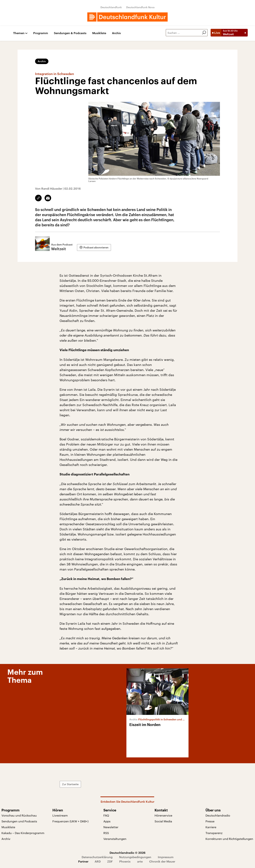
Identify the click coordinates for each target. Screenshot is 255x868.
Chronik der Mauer (162, 861)
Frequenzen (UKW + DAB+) (70, 821)
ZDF (110, 861)
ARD (98, 861)
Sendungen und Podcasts (19, 821)
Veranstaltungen (115, 839)
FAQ (106, 815)
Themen (19, 33)
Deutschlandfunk (111, 7)
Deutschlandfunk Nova (140, 7)
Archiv (116, 33)
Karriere (211, 827)
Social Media (163, 821)
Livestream (60, 815)
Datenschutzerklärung (97, 857)
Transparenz (214, 833)
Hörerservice (163, 815)
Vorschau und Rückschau (19, 815)
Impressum (166, 857)
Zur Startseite (70, 784)
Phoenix (125, 861)
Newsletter (111, 827)
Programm (41, 33)
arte (140, 861)
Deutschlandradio (218, 815)
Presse (210, 821)
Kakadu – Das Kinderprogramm (23, 833)
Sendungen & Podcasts (70, 33)
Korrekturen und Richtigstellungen (229, 839)
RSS (106, 833)
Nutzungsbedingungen (135, 857)
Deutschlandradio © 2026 (127, 853)
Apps (107, 821)
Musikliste (99, 33)
